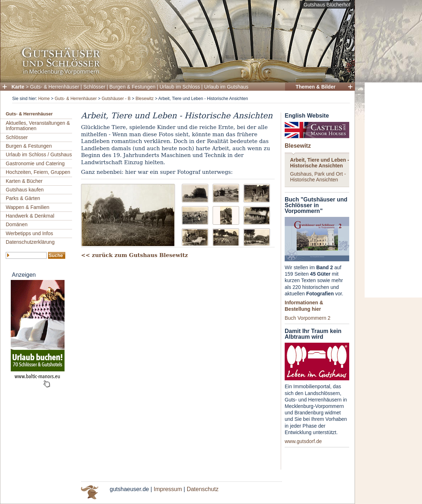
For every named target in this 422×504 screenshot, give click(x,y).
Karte (18, 87)
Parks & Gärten (23, 198)
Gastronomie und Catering (35, 163)
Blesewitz (145, 99)
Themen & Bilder (315, 87)
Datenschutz (203, 489)
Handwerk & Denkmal (30, 216)
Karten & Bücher (24, 181)
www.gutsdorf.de (303, 441)
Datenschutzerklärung (30, 242)
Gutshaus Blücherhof (327, 5)
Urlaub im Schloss (180, 87)
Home (44, 99)
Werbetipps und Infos (29, 233)
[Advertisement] (393, 190)
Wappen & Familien (28, 207)
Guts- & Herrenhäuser (55, 87)
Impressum (168, 489)
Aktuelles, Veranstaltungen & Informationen (38, 126)
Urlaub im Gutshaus (226, 87)
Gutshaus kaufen (25, 190)
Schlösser (94, 87)
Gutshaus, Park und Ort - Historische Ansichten (318, 177)
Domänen (17, 224)
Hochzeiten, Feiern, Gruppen (38, 172)
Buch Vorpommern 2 (308, 318)
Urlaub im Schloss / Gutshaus (39, 154)
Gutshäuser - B (116, 99)
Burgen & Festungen (132, 87)
